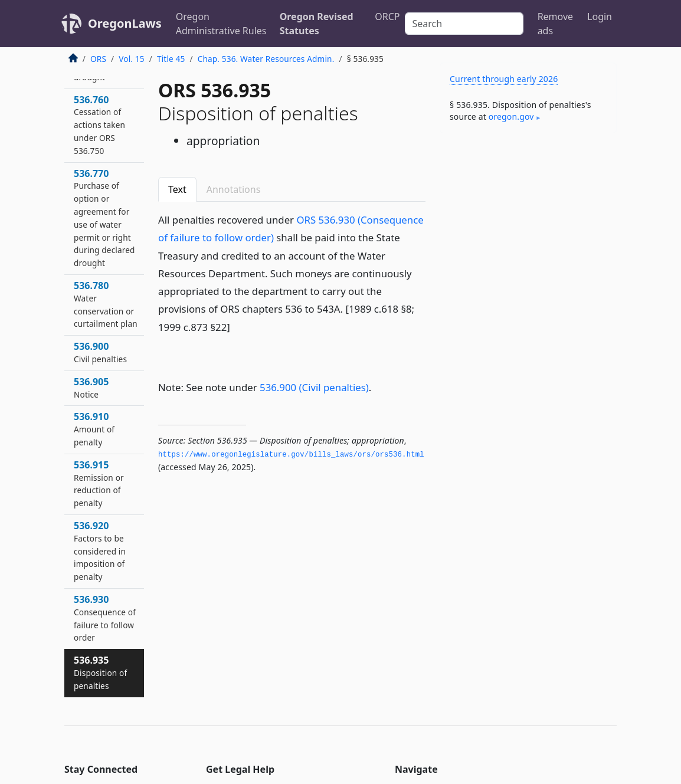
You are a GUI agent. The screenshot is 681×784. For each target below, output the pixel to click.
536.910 (94, 429)
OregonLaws (125, 23)
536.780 (106, 304)
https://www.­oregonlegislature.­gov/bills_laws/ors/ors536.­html (291, 455)
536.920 (100, 551)
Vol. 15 (131, 59)
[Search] (464, 24)
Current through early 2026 (504, 79)
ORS (98, 59)
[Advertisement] (528, 224)
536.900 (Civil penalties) (314, 387)
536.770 (104, 218)
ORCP (387, 17)
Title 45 (171, 59)
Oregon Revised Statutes (317, 24)
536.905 (91, 388)
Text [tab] (177, 189)
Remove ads (555, 24)
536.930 (105, 618)
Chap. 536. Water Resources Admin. (266, 59)
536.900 (100, 352)
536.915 (99, 483)
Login (600, 17)
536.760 (99, 125)
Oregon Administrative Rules (221, 24)
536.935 (100, 673)
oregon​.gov (511, 117)
